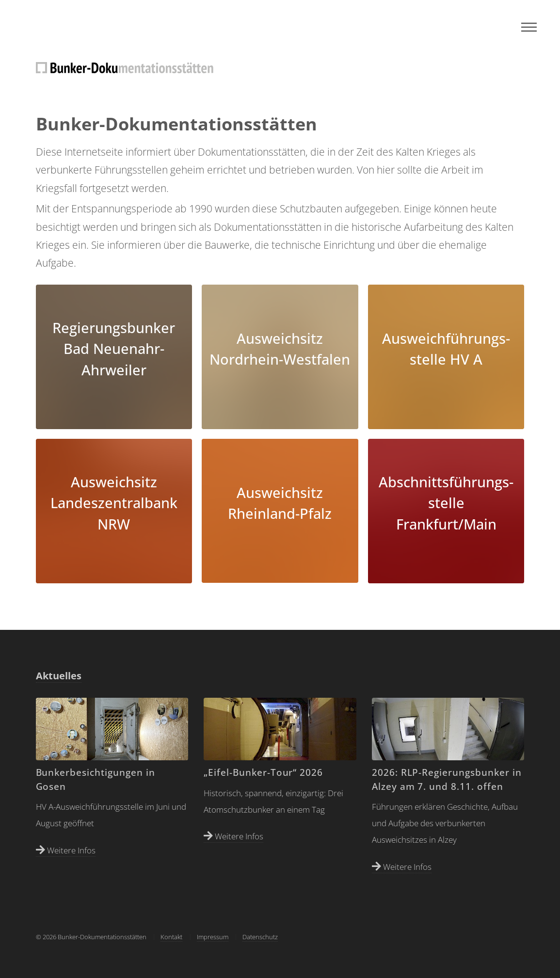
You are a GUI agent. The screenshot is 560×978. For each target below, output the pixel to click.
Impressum (213, 937)
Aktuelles (59, 676)
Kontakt (171, 937)
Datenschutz (260, 937)
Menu (529, 27)
